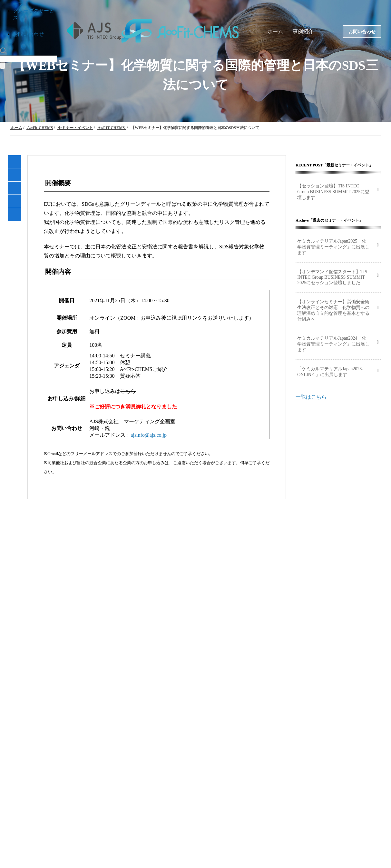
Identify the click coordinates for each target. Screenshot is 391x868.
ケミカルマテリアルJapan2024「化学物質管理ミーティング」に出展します (333, 344)
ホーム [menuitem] (275, 31)
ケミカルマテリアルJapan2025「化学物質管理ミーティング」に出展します (333, 247)
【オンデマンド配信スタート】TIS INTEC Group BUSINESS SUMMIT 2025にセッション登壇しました (332, 277)
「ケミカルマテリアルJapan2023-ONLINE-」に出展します (330, 372)
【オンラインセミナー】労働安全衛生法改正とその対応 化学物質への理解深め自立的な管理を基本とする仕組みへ (333, 310)
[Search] (29, 59)
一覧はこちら (311, 397)
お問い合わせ (28, 34)
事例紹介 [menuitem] (303, 31)
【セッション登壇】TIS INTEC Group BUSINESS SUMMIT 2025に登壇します (333, 192)
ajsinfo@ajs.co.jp (149, 435)
